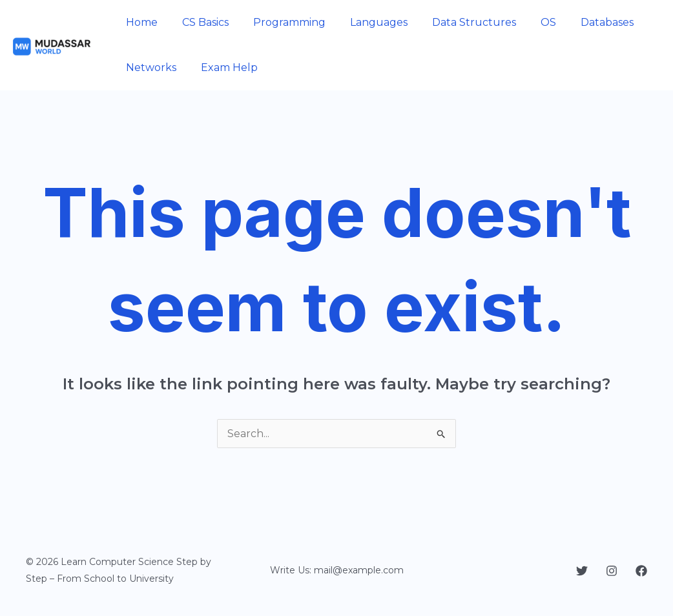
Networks (149, 67)
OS (527, 22)
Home (140, 22)
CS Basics (200, 22)
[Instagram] (612, 571)
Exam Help (223, 67)
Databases (582, 22)
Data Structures (457, 22)
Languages (365, 22)
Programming (280, 22)
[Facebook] (641, 571)
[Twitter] (582, 571)
